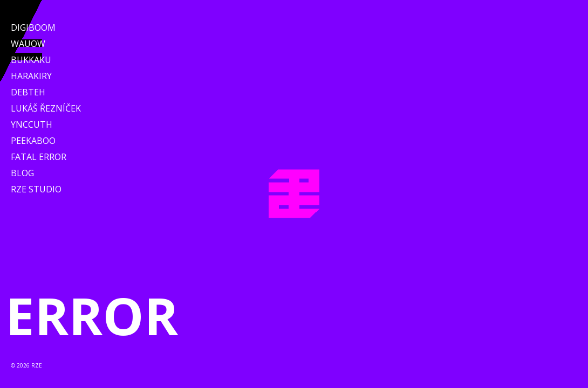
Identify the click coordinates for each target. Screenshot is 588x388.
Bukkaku (31, 60)
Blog (22, 173)
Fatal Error (39, 157)
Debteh (28, 92)
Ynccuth (32, 124)
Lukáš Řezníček (46, 108)
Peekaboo (33, 141)
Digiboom (33, 27)
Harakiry (31, 76)
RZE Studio (36, 189)
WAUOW (28, 44)
